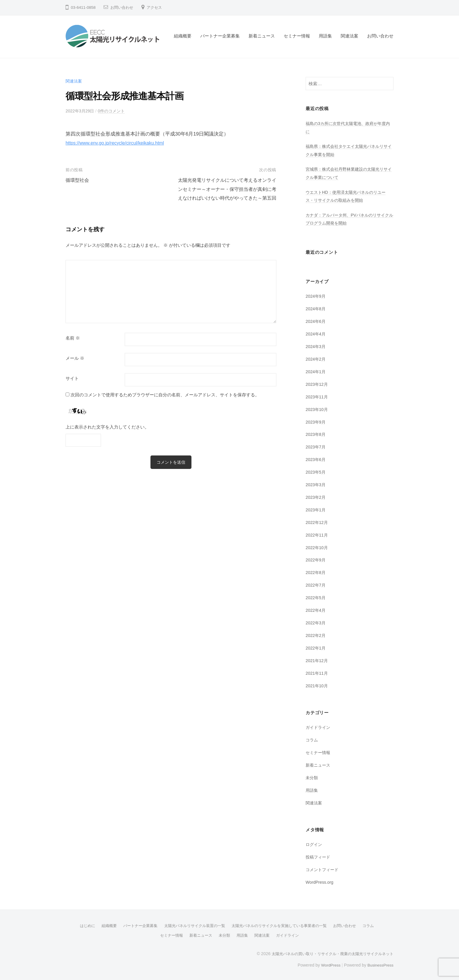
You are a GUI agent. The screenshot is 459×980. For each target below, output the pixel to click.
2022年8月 (316, 572)
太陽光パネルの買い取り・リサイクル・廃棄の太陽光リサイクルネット (328, 952)
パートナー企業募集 (220, 36)
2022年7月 (316, 584)
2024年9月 (316, 296)
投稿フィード (319, 856)
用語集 (325, 36)
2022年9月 (316, 559)
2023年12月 (317, 384)
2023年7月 (316, 447)
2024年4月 (316, 334)
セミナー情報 (297, 36)
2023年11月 (317, 396)
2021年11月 (317, 672)
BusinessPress (380, 963)
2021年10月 (317, 685)
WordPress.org (321, 881)
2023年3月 (316, 484)
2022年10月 (317, 547)
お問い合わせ (123, 7)
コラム (312, 739)
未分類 (312, 776)
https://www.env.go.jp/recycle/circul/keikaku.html (119, 143)
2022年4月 (316, 609)
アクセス (157, 7)
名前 (73, 347)
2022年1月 (316, 647)
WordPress (328, 963)
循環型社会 (78, 180)
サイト (72, 387)
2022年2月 (316, 634)
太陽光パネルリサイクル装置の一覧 (192, 924)
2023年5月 (316, 471)
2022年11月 (317, 534)
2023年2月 (316, 497)
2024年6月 (316, 321)
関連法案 (350, 36)
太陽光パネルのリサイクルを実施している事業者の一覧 (282, 924)
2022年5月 (316, 597)
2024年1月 (316, 371)
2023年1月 (316, 509)
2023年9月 (316, 421)
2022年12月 (317, 522)
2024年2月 (316, 359)
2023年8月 (316, 434)
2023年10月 (317, 409)
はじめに (78, 924)
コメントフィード (323, 868)
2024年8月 (316, 308)
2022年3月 (316, 622)
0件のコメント (114, 111)
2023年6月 (316, 459)
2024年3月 (316, 346)
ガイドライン (319, 726)
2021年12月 (317, 660)
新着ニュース (262, 36)
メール (75, 367)
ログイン (314, 843)
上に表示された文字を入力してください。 (107, 436)
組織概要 (183, 36)
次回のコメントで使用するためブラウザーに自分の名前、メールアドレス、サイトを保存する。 (165, 404)
